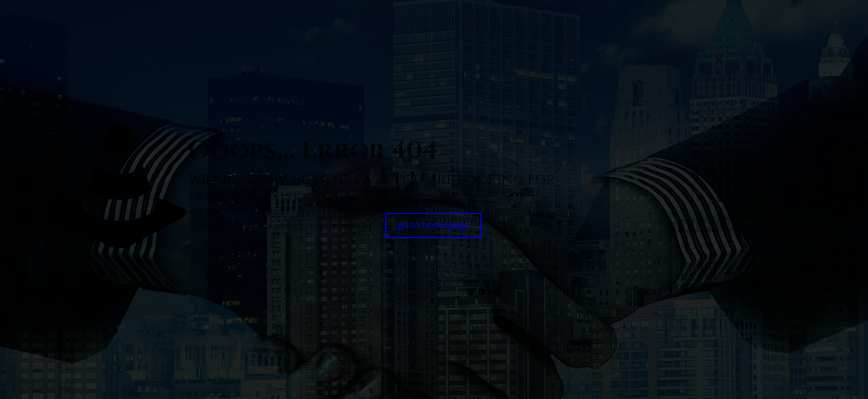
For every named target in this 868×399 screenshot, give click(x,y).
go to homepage (433, 226)
